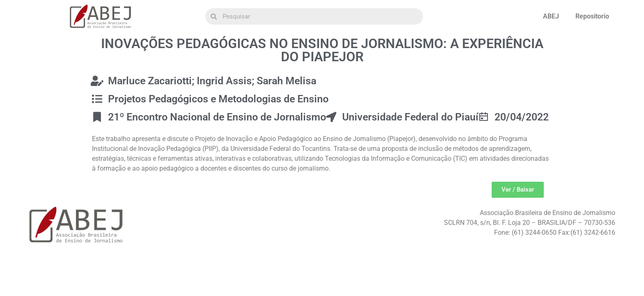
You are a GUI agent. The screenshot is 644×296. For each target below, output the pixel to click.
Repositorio (592, 16)
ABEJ (551, 16)
